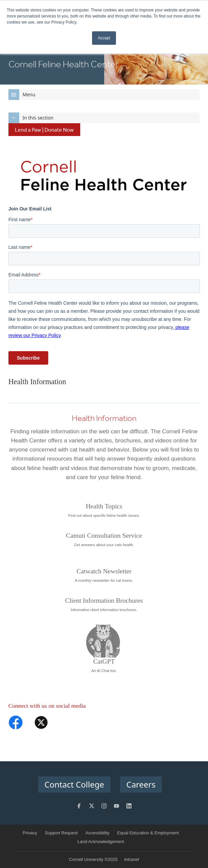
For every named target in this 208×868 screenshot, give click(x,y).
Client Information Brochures (104, 600)
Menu (22, 95)
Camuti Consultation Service (104, 536)
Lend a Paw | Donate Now (44, 130)
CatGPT (104, 661)
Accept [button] (104, 38)
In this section (31, 118)
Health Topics (104, 506)
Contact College (74, 784)
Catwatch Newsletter (104, 571)
